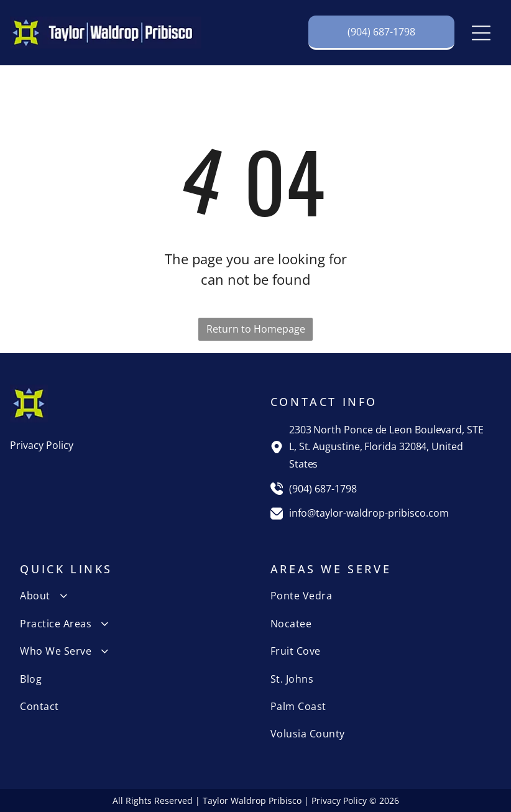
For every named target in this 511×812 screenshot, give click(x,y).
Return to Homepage (256, 329)
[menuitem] (130, 596)
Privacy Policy (42, 445)
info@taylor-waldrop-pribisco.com (369, 513)
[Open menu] (481, 33)
